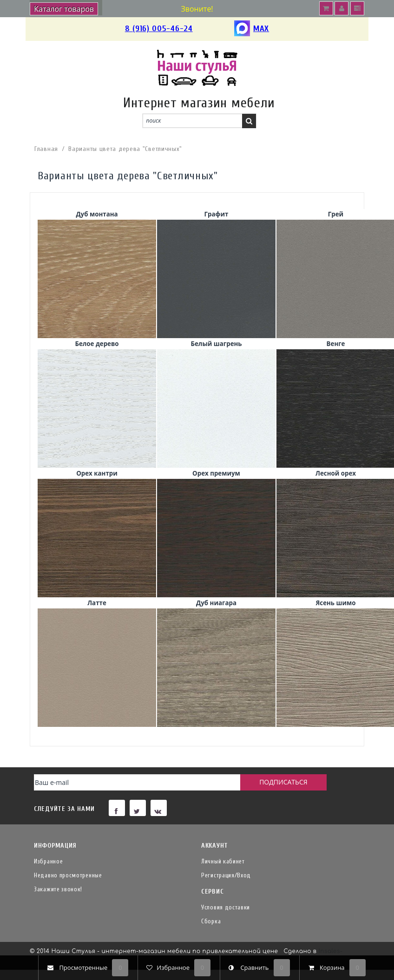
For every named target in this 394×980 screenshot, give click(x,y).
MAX (252, 29)
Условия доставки (226, 907)
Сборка (211, 921)
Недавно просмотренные (68, 875)
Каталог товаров (64, 9)
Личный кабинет (223, 861)
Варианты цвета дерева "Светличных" (125, 149)
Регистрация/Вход (226, 875)
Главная (46, 149)
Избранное (48, 861)
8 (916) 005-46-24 (159, 29)
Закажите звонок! (58, 889)
